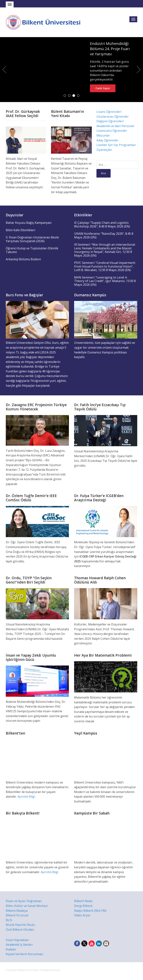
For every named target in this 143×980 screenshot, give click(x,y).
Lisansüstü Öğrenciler (112, 131)
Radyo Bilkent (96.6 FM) (90, 911)
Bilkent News (83, 901)
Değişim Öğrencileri (110, 121)
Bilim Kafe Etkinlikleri (20, 230)
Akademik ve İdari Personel (115, 126)
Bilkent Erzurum (17, 915)
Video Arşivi (82, 915)
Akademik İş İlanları (19, 945)
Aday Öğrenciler (107, 140)
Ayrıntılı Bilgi (26, 797)
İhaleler (11, 949)
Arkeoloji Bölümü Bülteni (23, 259)
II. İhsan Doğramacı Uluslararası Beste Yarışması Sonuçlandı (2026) (32, 239)
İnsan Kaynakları (17, 940)
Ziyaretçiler (104, 150)
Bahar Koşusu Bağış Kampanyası (29, 223)
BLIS (9, 920)
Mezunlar (103, 135)
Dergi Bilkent (83, 906)
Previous (4, 70)
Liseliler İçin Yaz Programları (116, 145)
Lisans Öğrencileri (109, 112)
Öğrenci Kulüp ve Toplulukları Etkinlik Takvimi (32, 250)
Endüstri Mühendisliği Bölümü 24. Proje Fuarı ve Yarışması (110, 49)
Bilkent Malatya (17, 911)
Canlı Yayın (103, 88)
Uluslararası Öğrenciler (113, 117)
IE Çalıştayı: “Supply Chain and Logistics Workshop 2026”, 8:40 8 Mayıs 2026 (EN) (102, 224)
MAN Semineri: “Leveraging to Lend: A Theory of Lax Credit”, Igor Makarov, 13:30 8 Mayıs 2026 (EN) (105, 281)
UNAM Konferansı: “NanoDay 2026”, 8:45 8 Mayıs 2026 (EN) (104, 235)
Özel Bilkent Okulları (20, 930)
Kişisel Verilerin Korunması (24, 954)
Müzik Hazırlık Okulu (20, 925)
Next (139, 70)
